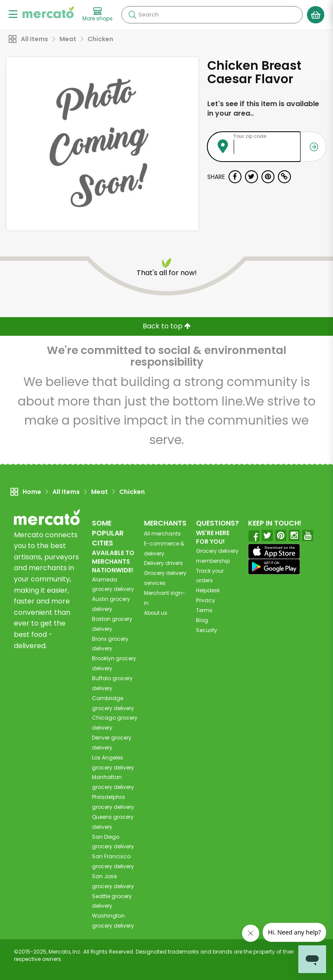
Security (207, 630)
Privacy (206, 600)
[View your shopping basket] (316, 15)
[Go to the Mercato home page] (48, 12)
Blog (202, 620)
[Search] (212, 15)
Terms (204, 610)
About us (156, 613)
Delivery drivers (163, 563)
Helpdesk (208, 590)
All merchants (162, 534)
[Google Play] (274, 566)
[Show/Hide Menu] (13, 14)
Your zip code (250, 136)
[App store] (274, 552)
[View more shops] (98, 15)
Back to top (167, 326)
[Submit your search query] (132, 15)
